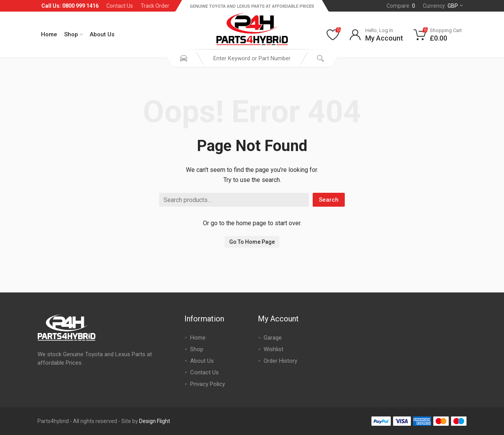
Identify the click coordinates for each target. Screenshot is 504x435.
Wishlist (273, 349)
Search (329, 200)
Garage (273, 338)
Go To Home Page (252, 242)
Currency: (443, 6)
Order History (280, 361)
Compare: (401, 6)
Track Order (155, 6)
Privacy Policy (208, 384)
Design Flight (155, 421)
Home (49, 34)
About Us (102, 34)
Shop (73, 34)
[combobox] (252, 58)
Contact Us (120, 6)
